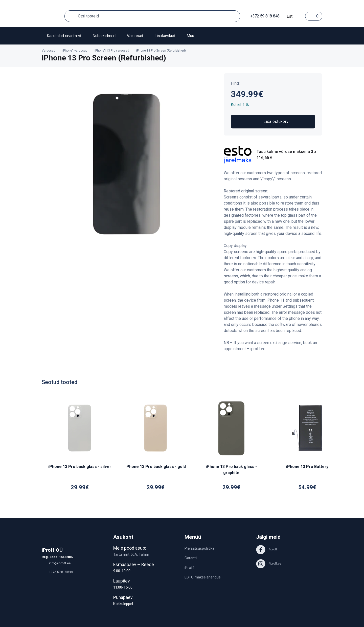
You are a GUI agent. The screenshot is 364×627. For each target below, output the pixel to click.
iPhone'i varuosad (75, 51)
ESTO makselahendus (203, 577)
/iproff (267, 549)
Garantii (191, 558)
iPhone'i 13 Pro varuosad (112, 51)
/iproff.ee (269, 564)
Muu (190, 36)
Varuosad (135, 36)
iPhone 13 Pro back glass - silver (80, 467)
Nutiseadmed (104, 36)
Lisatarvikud (165, 36)
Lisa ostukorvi (273, 122)
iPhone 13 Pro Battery (307, 467)
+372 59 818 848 (262, 16)
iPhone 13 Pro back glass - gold (156, 467)
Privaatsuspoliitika (199, 548)
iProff (189, 568)
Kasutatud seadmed (64, 36)
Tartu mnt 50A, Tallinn (131, 554)
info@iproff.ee (56, 563)
